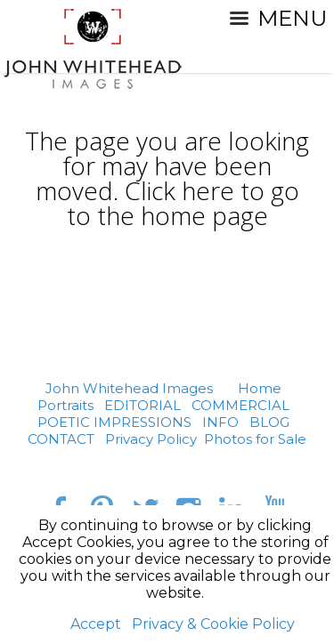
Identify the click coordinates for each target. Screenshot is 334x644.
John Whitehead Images (129, 388)
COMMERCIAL (240, 405)
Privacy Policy (151, 439)
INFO (220, 422)
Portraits (65, 405)
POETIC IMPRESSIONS (114, 422)
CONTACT (61, 439)
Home (260, 388)
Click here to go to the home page (183, 203)
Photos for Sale (255, 439)
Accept (96, 624)
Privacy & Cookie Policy (213, 624)
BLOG (269, 422)
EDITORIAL (143, 405)
